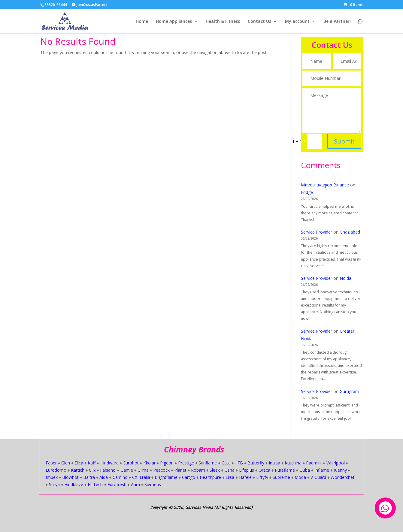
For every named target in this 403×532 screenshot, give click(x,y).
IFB (240, 463)
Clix (92, 470)
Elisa (230, 477)
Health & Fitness (223, 22)
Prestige (186, 463)
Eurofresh (117, 484)
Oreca (264, 470)
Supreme (281, 477)
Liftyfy (262, 477)
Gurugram (349, 391)
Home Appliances (174, 22)
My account (297, 22)
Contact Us (259, 22)
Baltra (89, 477)
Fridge (307, 192)
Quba (305, 470)
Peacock (161, 470)
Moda (300, 477)
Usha (230, 470)
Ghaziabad (350, 232)
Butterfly (256, 463)
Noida (345, 278)
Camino (120, 477)
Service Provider (317, 232)
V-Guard (318, 477)
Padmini (314, 463)
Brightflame (166, 477)
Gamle (127, 470)
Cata (226, 463)
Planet (180, 470)
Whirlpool (336, 463)
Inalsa (274, 463)
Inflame (322, 470)
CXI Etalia (141, 477)
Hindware (109, 463)
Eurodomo (56, 470)
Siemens (153, 484)
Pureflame (285, 470)
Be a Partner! (337, 22)
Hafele (245, 477)
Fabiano (108, 470)
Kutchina (293, 463)
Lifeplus (247, 470)
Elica (79, 463)
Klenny (340, 470)
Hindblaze (74, 484)
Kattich (78, 470)
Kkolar (149, 463)
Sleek (215, 470)
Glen (66, 463)
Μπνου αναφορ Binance (325, 185)
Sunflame (208, 463)
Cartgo (189, 477)
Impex (52, 477)
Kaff (92, 463)
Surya (54, 484)
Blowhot (70, 477)
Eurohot (131, 463)
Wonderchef (342, 477)
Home (142, 22)
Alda (104, 477)
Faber (51, 463)
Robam (198, 470)
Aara (135, 484)
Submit (343, 136)
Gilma (143, 470)
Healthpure (210, 477)
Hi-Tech (95, 484)
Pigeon (167, 463)
